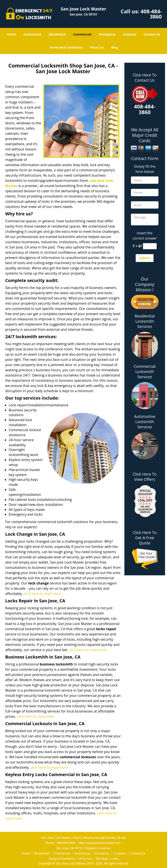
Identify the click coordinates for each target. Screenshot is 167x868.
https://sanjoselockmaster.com (99, 843)
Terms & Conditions (62, 859)
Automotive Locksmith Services (145, 422)
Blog (115, 47)
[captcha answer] (150, 246)
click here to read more (42, 594)
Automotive (33, 34)
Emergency (107, 34)
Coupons (130, 34)
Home (11, 34)
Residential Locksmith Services (145, 321)
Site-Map (102, 859)
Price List (97, 47)
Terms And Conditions (66, 47)
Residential (57, 34)
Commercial (82, 34)
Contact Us (152, 34)
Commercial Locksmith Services (145, 372)
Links (115, 859)
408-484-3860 (151, 14)
